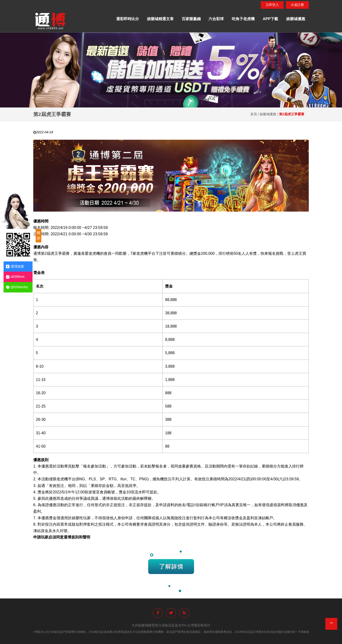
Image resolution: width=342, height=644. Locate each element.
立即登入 (272, 5)
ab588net (15, 277)
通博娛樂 (15, 266)
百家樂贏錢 (191, 19)
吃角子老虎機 (243, 19)
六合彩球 (216, 19)
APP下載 (270, 19)
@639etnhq (17, 287)
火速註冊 (297, 5)
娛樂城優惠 (296, 19)
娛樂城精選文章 (160, 19)
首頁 (254, 114)
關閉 (38, 236)
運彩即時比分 (128, 19)
